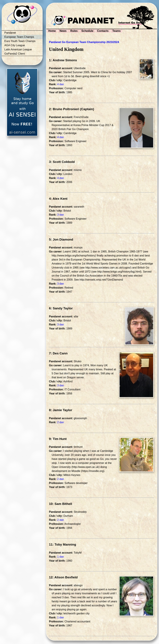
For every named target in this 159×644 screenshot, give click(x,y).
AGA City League (15, 45)
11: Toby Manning (63, 544)
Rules (74, 31)
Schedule (87, 31)
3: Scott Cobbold (62, 162)
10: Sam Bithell (61, 504)
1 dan (61, 557)
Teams (117, 31)
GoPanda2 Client (15, 54)
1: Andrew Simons (63, 60)
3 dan (61, 215)
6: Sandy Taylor (61, 308)
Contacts (103, 31)
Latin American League (18, 49)
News (63, 31)
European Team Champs (19, 37)
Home (52, 31)
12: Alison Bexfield (63, 577)
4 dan (61, 84)
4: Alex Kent (58, 199)
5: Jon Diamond (61, 239)
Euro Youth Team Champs (20, 41)
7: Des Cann (58, 353)
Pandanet (10, 33)
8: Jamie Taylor (61, 410)
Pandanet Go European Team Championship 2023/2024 (84, 42)
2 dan (61, 422)
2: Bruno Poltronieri (64, 109)
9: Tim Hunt (58, 439)
